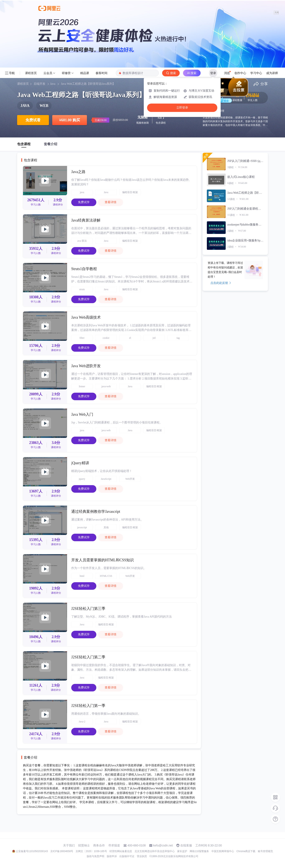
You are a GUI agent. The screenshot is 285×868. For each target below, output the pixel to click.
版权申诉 (112, 856)
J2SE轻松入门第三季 (88, 609)
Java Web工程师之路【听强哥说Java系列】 (88, 84)
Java (53, 84)
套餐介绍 (51, 144)
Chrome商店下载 (246, 851)
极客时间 (102, 73)
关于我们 (69, 845)
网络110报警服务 (199, 851)
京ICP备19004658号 (62, 851)
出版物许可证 (127, 856)
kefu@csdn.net (163, 845)
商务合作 (99, 845)
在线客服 (186, 845)
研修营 (66, 73)
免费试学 (84, 202)
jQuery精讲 (80, 463)
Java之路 (78, 172)
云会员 (48, 73)
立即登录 (182, 108)
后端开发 (39, 84)
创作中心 (240, 73)
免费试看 (33, 120)
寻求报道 (114, 845)
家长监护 (182, 851)
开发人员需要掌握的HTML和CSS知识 (102, 560)
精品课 (85, 73)
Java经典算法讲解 (86, 220)
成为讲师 (272, 73)
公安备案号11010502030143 (32, 851)
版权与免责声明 (95, 856)
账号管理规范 (265, 851)
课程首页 (31, 73)
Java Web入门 (82, 414)
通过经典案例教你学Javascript (96, 512)
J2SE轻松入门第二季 (88, 657)
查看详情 (111, 202)
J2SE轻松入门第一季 (88, 706)
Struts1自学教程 (84, 269)
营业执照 (142, 856)
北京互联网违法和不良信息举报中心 (155, 851)
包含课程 (24, 144)
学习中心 (256, 73)
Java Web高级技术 (86, 317)
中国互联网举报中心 (223, 851)
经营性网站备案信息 (121, 851)
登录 (213, 73)
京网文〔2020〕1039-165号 (91, 851)
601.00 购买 (70, 120)
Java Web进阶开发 (86, 366)
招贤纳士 (84, 845)
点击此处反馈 (221, 283)
